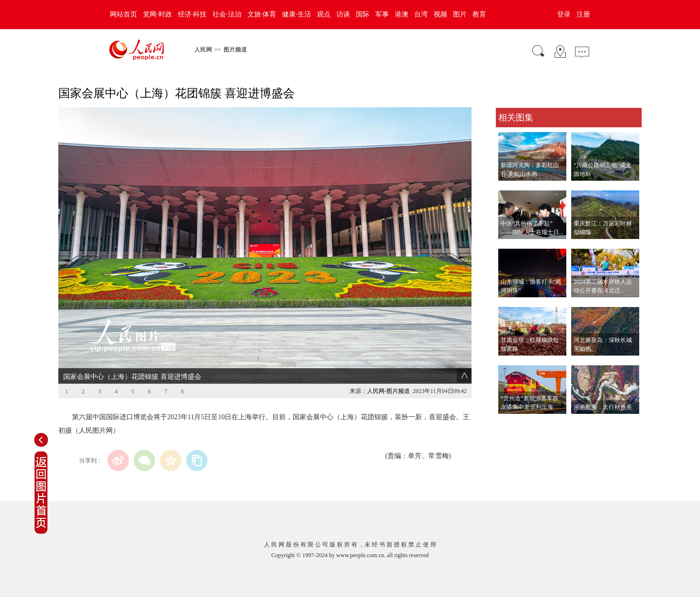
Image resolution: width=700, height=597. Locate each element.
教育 (479, 14)
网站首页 (123, 14)
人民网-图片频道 (388, 391)
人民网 (203, 50)
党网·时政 (157, 14)
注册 (583, 14)
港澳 (402, 14)
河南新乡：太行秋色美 (603, 407)
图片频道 (235, 50)
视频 (440, 14)
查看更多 (509, 424)
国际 (363, 14)
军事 (382, 14)
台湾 (421, 14)
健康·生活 (297, 14)
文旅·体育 (262, 14)
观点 (324, 14)
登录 (564, 14)
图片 (460, 14)
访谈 (343, 14)
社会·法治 (227, 14)
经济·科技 (192, 14)
